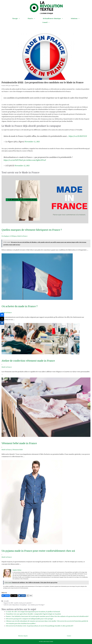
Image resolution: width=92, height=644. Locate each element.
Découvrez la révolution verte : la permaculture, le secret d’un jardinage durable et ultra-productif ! (40, 626)
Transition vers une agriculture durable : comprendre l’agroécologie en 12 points (33, 614)
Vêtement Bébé (18, 450)
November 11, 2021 (32, 142)
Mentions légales (23, 636)
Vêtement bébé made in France (19, 443)
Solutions (77, 19)
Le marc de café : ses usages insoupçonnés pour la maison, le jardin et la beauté (33, 612)
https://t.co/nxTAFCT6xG (13, 160)
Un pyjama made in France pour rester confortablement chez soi (38, 551)
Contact (69, 636)
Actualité (6, 601)
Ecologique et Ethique (9, 236)
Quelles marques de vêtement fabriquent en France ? (32, 230)
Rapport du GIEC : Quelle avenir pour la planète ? (18, 603)
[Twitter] (14, 596)
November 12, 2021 (22, 166)
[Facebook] (6, 596)
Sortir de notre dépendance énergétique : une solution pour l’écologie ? (24, 605)
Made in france (22, 236)
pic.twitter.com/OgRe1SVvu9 (35, 160)
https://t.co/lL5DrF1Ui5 (78, 136)
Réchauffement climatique (55, 19)
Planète (33, 19)
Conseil (48, 22)
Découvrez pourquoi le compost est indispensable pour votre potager (30, 619)
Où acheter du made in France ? (20, 306)
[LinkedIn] (22, 596)
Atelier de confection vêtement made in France (28, 361)
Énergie (18, 19)
